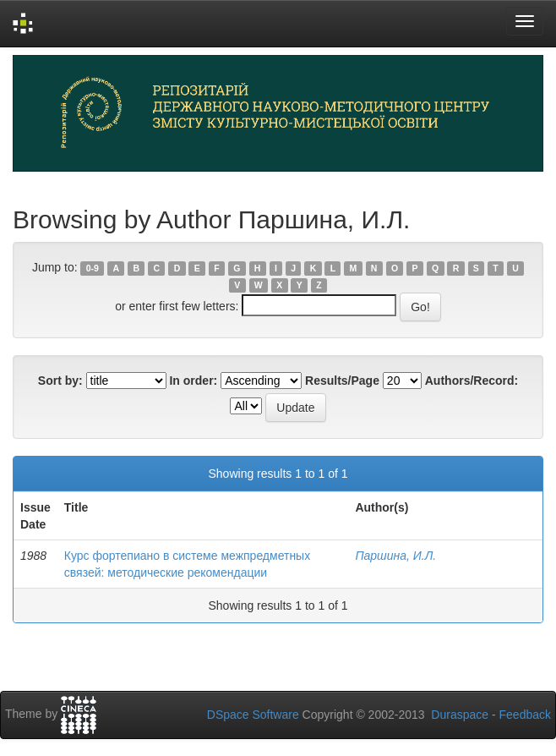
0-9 (93, 268)
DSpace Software (253, 715)
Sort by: (60, 381)
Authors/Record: (472, 381)
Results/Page (342, 381)
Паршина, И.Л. (395, 556)
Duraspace (460, 715)
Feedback (525, 715)
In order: (193, 381)
